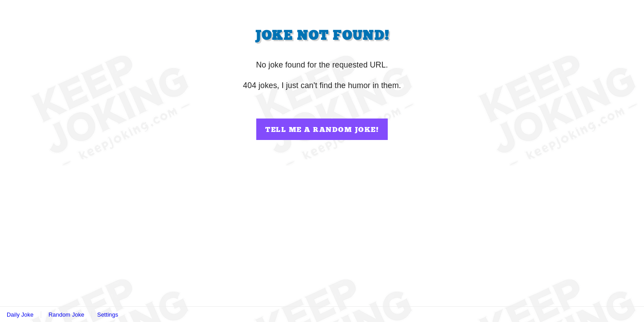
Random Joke (66, 315)
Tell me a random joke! (322, 130)
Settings (108, 315)
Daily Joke (20, 315)
